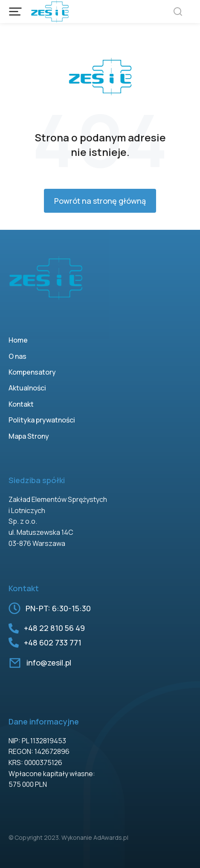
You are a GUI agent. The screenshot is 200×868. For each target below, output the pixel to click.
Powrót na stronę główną (100, 201)
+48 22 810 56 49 (54, 628)
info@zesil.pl (49, 663)
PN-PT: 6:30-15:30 (58, 608)
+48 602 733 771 (53, 642)
